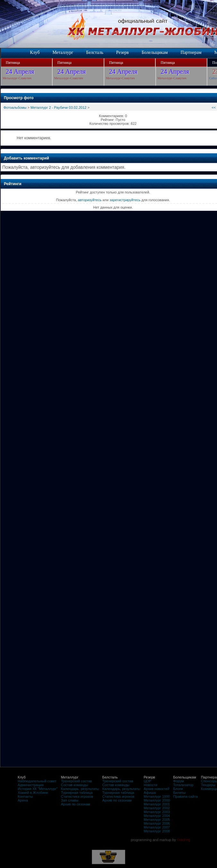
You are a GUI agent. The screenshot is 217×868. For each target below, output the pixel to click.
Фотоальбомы (15, 107)
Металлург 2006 (157, 823)
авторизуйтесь (90, 200)
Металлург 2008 (157, 831)
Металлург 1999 (157, 796)
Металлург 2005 (157, 820)
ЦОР (147, 781)
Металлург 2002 (157, 808)
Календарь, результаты (80, 789)
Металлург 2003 (157, 812)
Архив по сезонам (76, 804)
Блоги (178, 789)
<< (214, 107)
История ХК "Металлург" (38, 789)
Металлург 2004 (157, 816)
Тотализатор (183, 785)
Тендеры (208, 785)
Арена (23, 800)
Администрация (31, 785)
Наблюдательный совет (37, 781)
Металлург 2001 (157, 804)
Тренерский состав (76, 781)
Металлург (63, 52)
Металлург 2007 (157, 827)
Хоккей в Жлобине (33, 793)
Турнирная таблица (77, 793)
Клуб (35, 52)
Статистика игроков (77, 796)
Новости (150, 785)
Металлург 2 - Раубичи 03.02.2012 (58, 107)
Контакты (25, 796)
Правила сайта (185, 796)
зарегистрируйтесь (125, 200)
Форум (178, 781)
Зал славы (70, 800)
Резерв (122, 52)
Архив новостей (156, 789)
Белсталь (95, 52)
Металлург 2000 (157, 800)
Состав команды (75, 785)
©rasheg (184, 840)
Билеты (179, 793)
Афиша (150, 793)
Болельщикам (155, 52)
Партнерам (191, 52)
